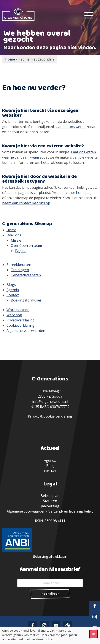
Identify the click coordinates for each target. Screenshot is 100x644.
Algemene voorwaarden (26, 331)
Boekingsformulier (26, 300)
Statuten (50, 501)
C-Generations (18, 15)
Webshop (14, 315)
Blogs (11, 285)
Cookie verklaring (58, 416)
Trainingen (20, 270)
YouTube (56, 626)
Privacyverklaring (21, 320)
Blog (50, 466)
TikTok (68, 626)
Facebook (95, 606)
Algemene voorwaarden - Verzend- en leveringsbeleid (50, 511)
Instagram (95, 617)
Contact (13, 295)
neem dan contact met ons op (26, 203)
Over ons (14, 235)
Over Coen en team (26, 246)
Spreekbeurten (19, 265)
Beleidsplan (50, 496)
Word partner (18, 310)
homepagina (86, 193)
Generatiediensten (26, 275)
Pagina (21, 251)
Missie (16, 240)
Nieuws (50, 471)
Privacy (34, 416)
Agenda (13, 290)
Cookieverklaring (20, 325)
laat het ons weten (71, 127)
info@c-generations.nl (50, 401)
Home (11, 230)
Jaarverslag (50, 506)
